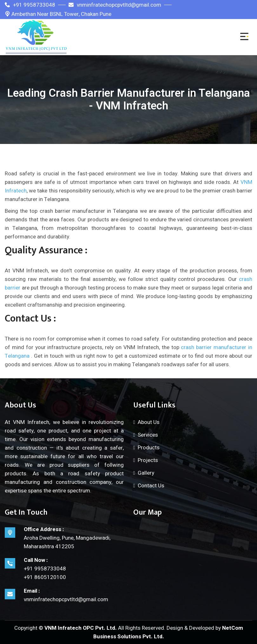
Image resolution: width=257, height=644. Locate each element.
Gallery (146, 473)
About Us (149, 422)
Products (149, 448)
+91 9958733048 (30, 5)
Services (148, 435)
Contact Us (151, 486)
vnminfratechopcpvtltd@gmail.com (115, 5)
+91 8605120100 (45, 577)
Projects (148, 460)
